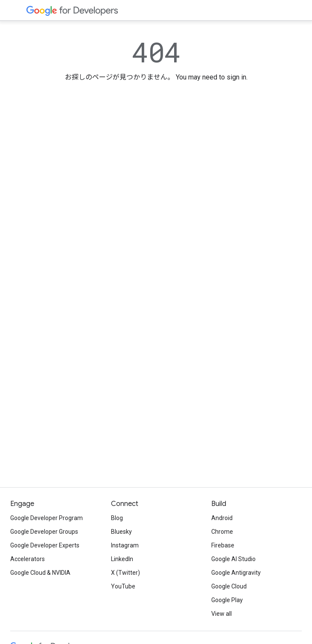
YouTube (123, 586)
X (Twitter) (125, 573)
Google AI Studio (233, 559)
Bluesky (121, 532)
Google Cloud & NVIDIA (40, 573)
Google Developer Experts (45, 545)
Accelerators (28, 559)
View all (222, 614)
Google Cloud (229, 586)
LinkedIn (122, 559)
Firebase (223, 545)
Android (222, 518)
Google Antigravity (236, 573)
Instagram (125, 545)
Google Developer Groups (44, 532)
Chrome (222, 532)
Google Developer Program (47, 518)
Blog (117, 518)
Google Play (227, 600)
